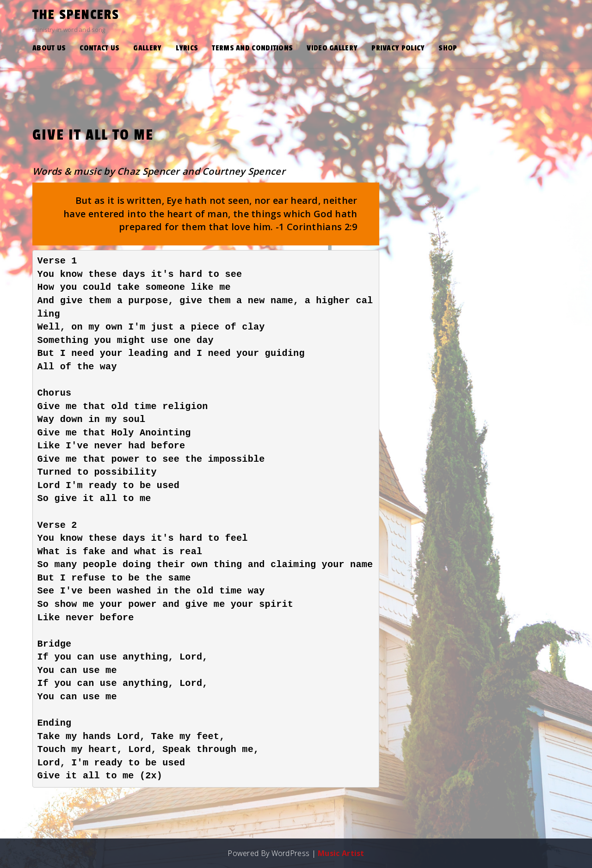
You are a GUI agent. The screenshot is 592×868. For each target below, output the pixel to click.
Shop (448, 48)
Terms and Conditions (252, 48)
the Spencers (76, 15)
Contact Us (99, 48)
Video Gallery (332, 48)
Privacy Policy (398, 48)
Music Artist (341, 853)
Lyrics (187, 48)
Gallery (147, 48)
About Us (49, 48)
